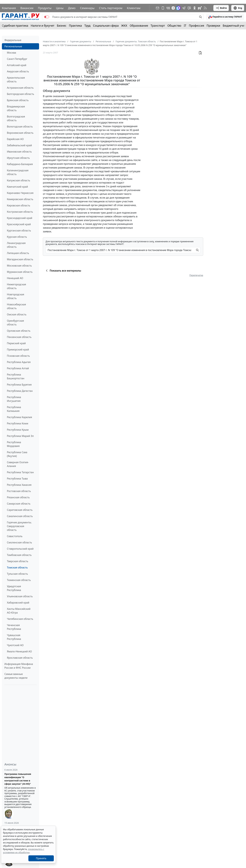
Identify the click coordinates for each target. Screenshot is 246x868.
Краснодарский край (20, 218)
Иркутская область (18, 158)
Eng (238, 8)
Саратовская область (20, 510)
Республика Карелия (19, 417)
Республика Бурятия (19, 385)
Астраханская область (20, 88)
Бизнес (62, 26)
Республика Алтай (18, 368)
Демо (72, 8)
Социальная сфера (106, 26)
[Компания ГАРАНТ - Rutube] (200, 8)
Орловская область (19, 331)
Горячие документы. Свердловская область (19, 526)
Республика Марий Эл (20, 436)
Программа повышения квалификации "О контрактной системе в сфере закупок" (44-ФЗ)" (18, 779)
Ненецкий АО (15, 278)
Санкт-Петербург (17, 59)
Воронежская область (20, 133)
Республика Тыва (17, 479)
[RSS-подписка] (205, 8)
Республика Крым (18, 430)
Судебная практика (15, 26)
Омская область (17, 314)
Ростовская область (19, 491)
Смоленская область (19, 542)
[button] (225, 17)
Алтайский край (17, 65)
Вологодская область (20, 127)
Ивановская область (19, 152)
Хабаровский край (18, 603)
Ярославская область (20, 658)
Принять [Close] (41, 858)
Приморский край (18, 350)
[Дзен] (173, 8)
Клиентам (134, 8)
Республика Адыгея (19, 362)
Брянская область (18, 100)
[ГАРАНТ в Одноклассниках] (195, 8)
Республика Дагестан (20, 391)
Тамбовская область (19, 555)
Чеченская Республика (14, 627)
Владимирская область (16, 108)
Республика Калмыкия (14, 409)
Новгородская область (16, 296)
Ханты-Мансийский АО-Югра (19, 611)
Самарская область (19, 504)
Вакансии (27, 8)
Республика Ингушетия (14, 399)
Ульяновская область (20, 596)
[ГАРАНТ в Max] (178, 8)
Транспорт (158, 26)
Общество (174, 26)
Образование (139, 26)
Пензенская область (19, 337)
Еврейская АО (15, 139)
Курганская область (19, 231)
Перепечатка (196, 275)
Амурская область (18, 71)
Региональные (13, 46)
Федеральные (13, 40)
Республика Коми (18, 423)
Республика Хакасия (19, 485)
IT (185, 26)
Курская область (17, 237)
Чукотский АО (15, 645)
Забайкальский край (19, 145)
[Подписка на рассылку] (158, 8)
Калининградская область (18, 172)
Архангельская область (16, 80)
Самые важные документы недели (16, 676)
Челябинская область (20, 619)
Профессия (197, 26)
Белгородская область (20, 94)
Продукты (45, 8)
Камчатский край (17, 187)
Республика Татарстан (20, 472)
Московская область (19, 266)
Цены (60, 8)
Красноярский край (19, 224)
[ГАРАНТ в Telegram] (184, 8)
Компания (9, 8)
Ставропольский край (20, 549)
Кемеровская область (20, 199)
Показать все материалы (63, 271)
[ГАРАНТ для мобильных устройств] (163, 8)
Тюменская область (19, 580)
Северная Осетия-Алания (18, 464)
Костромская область (20, 212)
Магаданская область (20, 259)
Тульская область (17, 574)
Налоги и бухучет (43, 26)
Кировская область (19, 205)
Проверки (213, 26)
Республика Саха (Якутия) (17, 454)
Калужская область (19, 180)
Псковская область (18, 356)
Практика (75, 26)
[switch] (47, 17)
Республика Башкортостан (16, 376)
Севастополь (15, 536)
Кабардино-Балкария (20, 164)
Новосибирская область (16, 306)
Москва (11, 53)
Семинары (87, 8)
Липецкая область (18, 253)
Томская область (17, 567)
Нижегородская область (16, 286)
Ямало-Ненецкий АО (19, 651)
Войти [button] (221, 8)
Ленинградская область (16, 245)
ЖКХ (124, 26)
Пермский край (16, 343)
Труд (87, 26)
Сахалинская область (20, 516)
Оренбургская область (15, 323)
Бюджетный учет (234, 26)
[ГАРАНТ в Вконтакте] (168, 8)
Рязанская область (18, 497)
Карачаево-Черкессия (20, 193)
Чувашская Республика (14, 637)
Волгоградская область (16, 118)
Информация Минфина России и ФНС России (19, 666)
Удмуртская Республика (14, 588)
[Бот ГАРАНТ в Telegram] (189, 8)
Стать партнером (111, 8)
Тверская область (18, 561)
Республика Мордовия (14, 444)
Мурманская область (20, 272)
